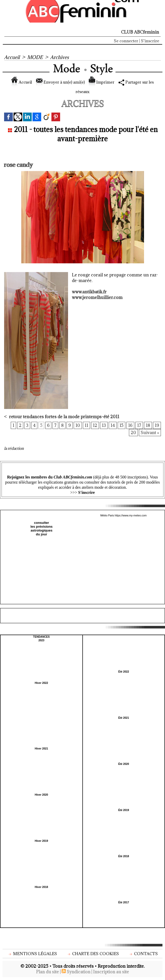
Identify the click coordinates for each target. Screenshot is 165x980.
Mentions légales (32, 954)
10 (78, 426)
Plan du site (47, 972)
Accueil (12, 57)
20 (133, 433)
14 (112, 426)
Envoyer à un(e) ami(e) (59, 82)
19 (157, 426)
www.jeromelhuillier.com (97, 297)
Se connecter (126, 41)
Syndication (79, 972)
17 (139, 426)
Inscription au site (112, 972)
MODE (35, 57)
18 (148, 426)
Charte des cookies (93, 954)
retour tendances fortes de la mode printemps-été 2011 (64, 417)
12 (95, 426)
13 (104, 426)
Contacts (143, 954)
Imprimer (103, 82)
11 (86, 426)
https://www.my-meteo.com (131, 516)
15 (121, 426)
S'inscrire (150, 41)
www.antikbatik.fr (89, 292)
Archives (60, 57)
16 (130, 426)
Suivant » (150, 433)
